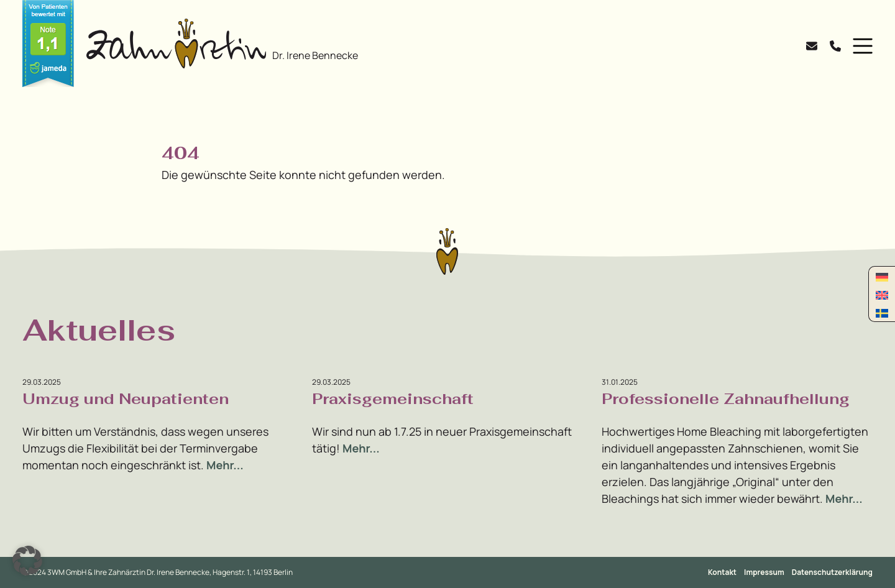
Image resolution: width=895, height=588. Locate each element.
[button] (860, 46)
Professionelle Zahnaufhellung (726, 399)
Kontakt (722, 572)
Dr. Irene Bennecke (315, 55)
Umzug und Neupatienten (126, 399)
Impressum (764, 572)
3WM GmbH (67, 572)
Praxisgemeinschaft (393, 399)
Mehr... (225, 465)
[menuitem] (882, 276)
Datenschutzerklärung (832, 572)
